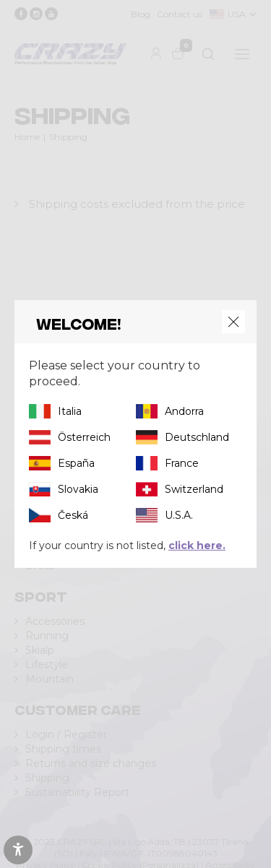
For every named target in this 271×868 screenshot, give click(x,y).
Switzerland (194, 489)
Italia (70, 411)
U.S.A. (179, 515)
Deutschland (197, 437)
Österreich (84, 437)
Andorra (184, 411)
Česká (73, 515)
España (76, 463)
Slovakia (78, 489)
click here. (197, 545)
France (182, 463)
